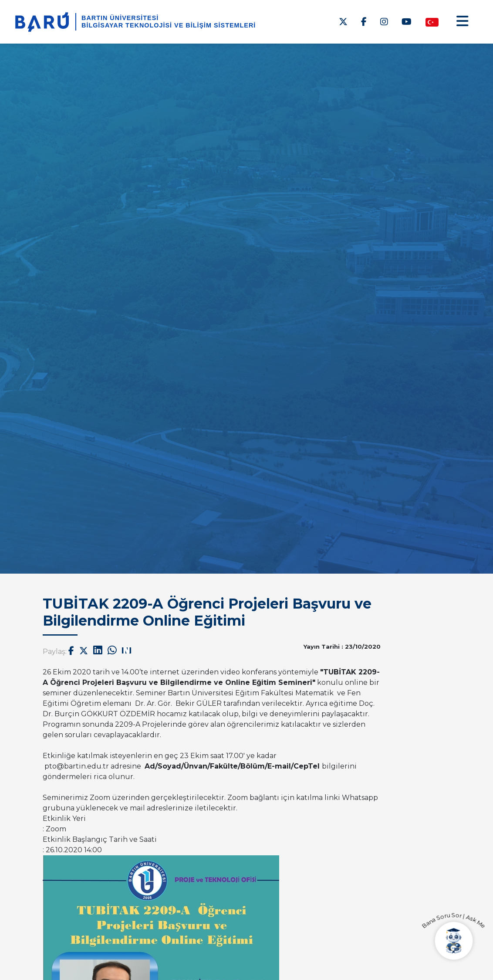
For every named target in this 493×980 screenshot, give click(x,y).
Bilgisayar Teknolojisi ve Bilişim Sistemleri (169, 25)
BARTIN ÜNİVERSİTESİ (120, 18)
